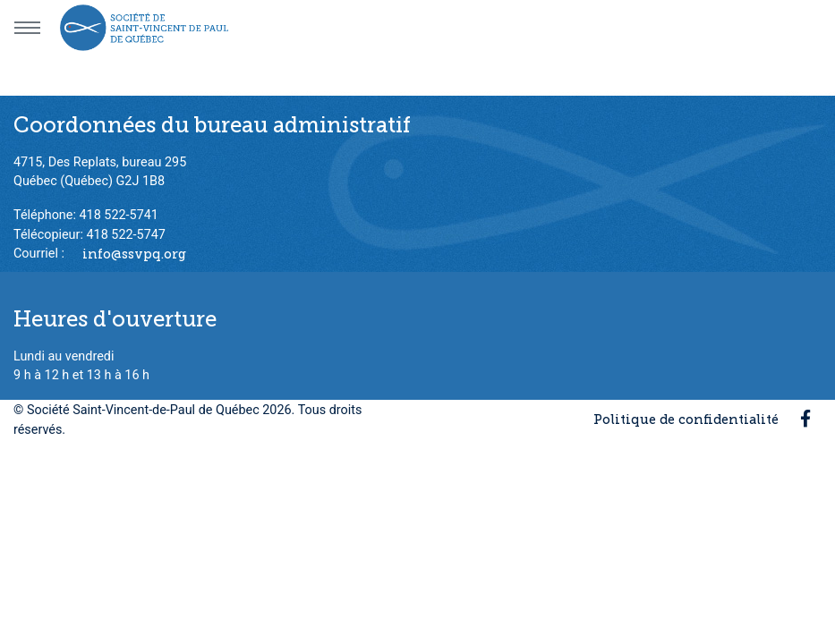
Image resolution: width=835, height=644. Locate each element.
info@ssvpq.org (134, 253)
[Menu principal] (27, 28)
